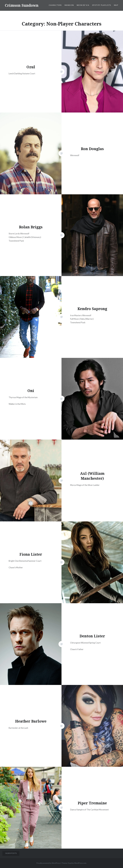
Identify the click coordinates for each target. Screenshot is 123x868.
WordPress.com (80, 863)
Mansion (69, 5)
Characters (55, 5)
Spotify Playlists (102, 5)
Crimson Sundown (22, 5)
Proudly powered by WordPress (48, 863)
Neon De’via (83, 5)
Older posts (11, 853)
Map (116, 5)
